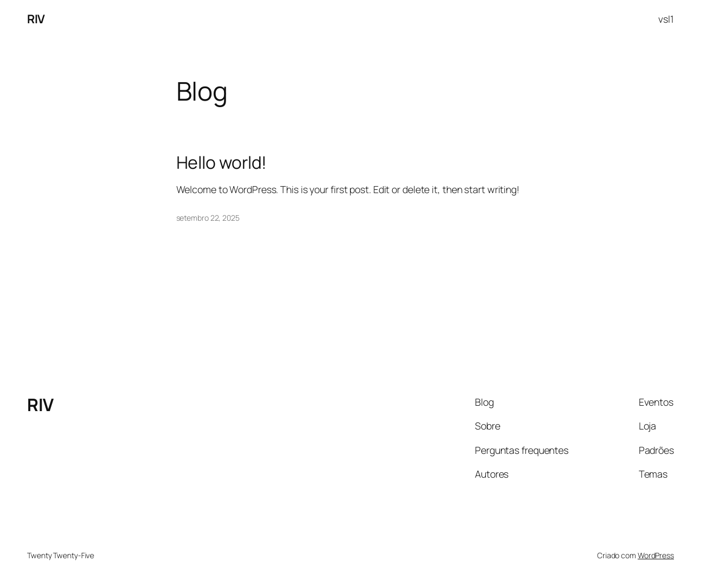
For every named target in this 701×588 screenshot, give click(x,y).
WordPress (656, 555)
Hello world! (222, 163)
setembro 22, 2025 (208, 218)
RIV (36, 19)
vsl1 (666, 19)
